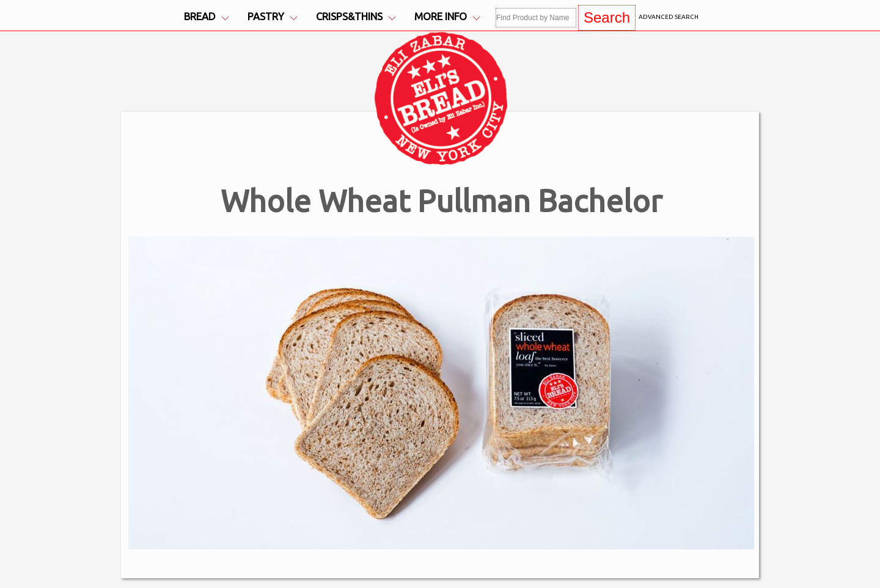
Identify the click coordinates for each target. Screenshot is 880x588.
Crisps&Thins (356, 17)
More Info (447, 17)
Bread (206, 17)
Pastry (272, 17)
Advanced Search (669, 17)
